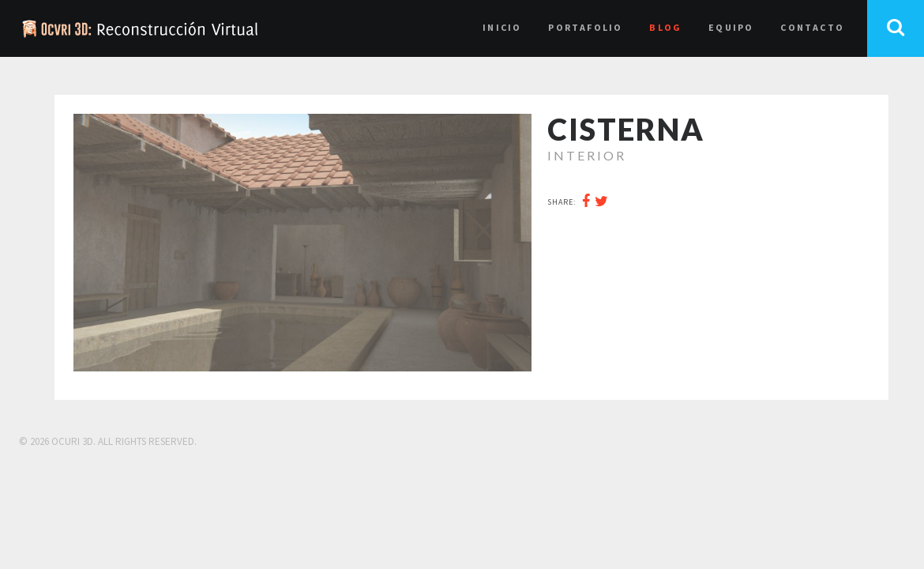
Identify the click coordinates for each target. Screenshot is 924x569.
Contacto (812, 27)
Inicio (502, 27)
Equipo (731, 27)
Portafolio (585, 27)
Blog (665, 27)
